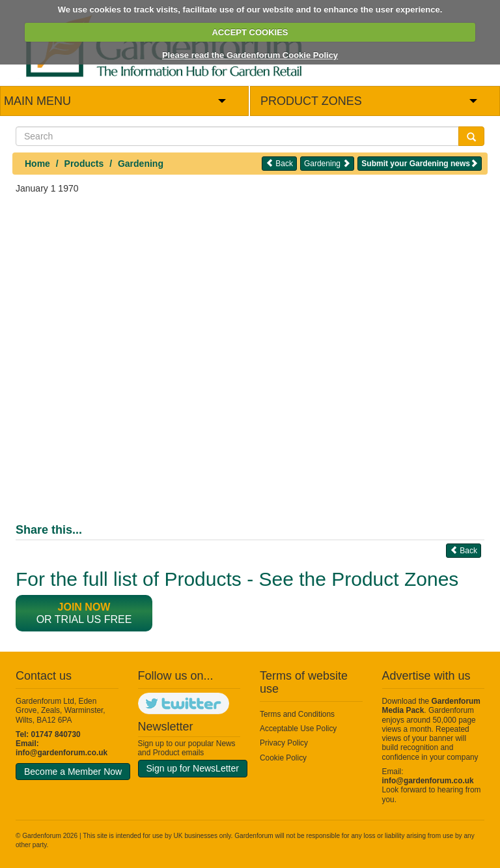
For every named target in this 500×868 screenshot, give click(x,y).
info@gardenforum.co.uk (62, 753)
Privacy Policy (284, 743)
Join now (84, 607)
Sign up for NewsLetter (193, 768)
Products (84, 164)
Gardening (141, 164)
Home (37, 164)
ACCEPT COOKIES (250, 32)
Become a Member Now (73, 772)
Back (279, 163)
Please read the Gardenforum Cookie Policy (250, 55)
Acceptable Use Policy (298, 729)
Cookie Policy (283, 758)
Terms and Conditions (297, 714)
